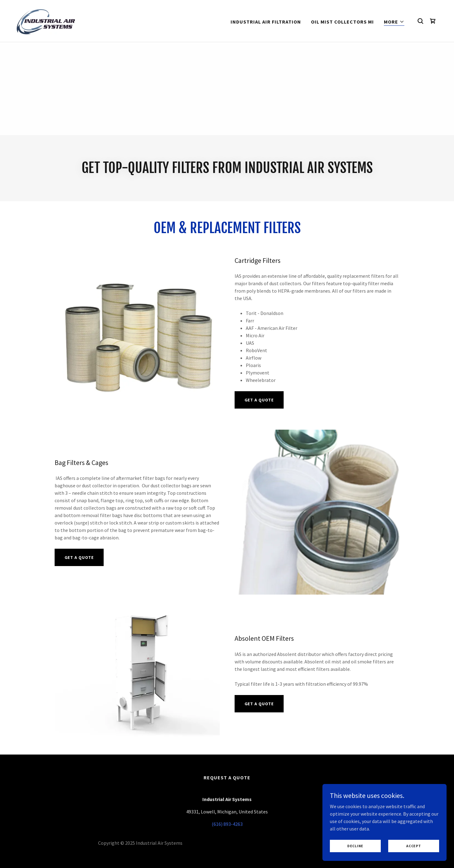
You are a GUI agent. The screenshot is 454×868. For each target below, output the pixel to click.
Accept (414, 846)
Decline (355, 846)
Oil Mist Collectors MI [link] (342, 22)
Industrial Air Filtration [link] (266, 22)
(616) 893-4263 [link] (227, 824)
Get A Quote (259, 400)
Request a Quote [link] (227, 777)
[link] (47, 20)
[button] (394, 22)
